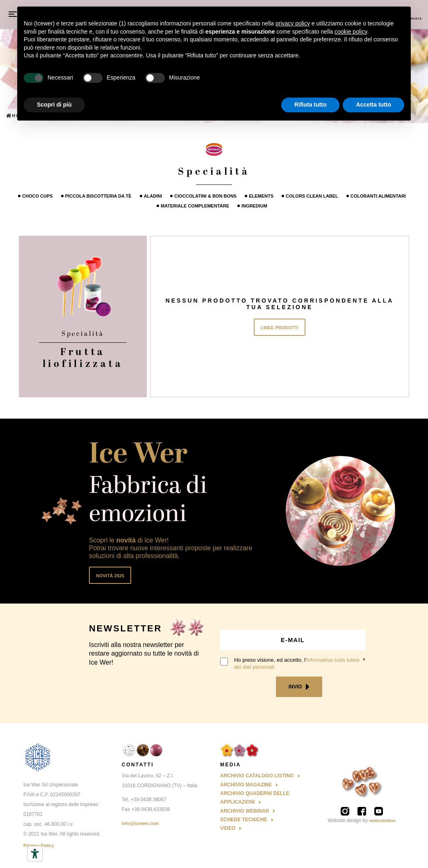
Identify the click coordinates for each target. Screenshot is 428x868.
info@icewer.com (140, 823)
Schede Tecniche (244, 820)
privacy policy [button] (293, 23)
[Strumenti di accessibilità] (35, 854)
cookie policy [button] (351, 32)
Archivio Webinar (245, 811)
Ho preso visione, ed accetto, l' (297, 663)
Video (228, 828)
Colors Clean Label (312, 196)
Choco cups (38, 196)
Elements (261, 196)
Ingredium (254, 206)
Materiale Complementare (195, 206)
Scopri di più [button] (54, 105)
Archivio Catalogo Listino (257, 776)
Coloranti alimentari (378, 196)
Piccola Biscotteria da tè (98, 196)
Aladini (153, 196)
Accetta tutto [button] (373, 105)
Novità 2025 (110, 576)
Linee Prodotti (280, 328)
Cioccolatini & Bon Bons (205, 196)
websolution (382, 820)
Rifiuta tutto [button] (311, 105)
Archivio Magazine (246, 785)
